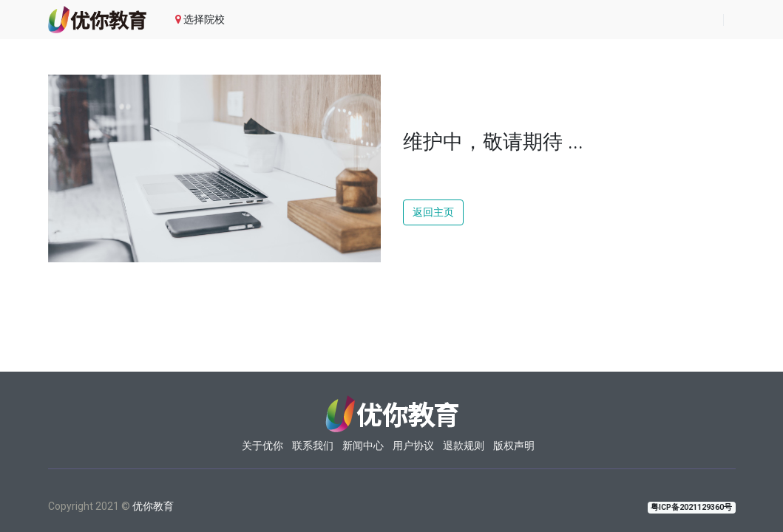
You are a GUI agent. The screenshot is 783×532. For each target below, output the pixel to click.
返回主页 (433, 212)
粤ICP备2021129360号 (691, 507)
